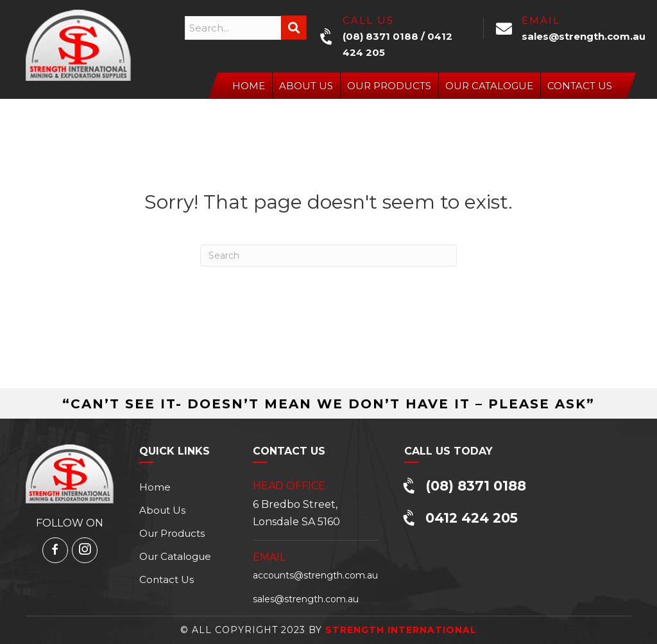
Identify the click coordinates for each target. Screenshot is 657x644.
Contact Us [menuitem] (580, 86)
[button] (294, 28)
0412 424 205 (472, 518)
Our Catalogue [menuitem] (489, 86)
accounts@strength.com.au (315, 575)
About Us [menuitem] (306, 86)
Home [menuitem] (249, 86)
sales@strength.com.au (584, 36)
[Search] (328, 256)
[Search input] (233, 28)
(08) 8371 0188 (380, 36)
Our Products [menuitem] (389, 86)
